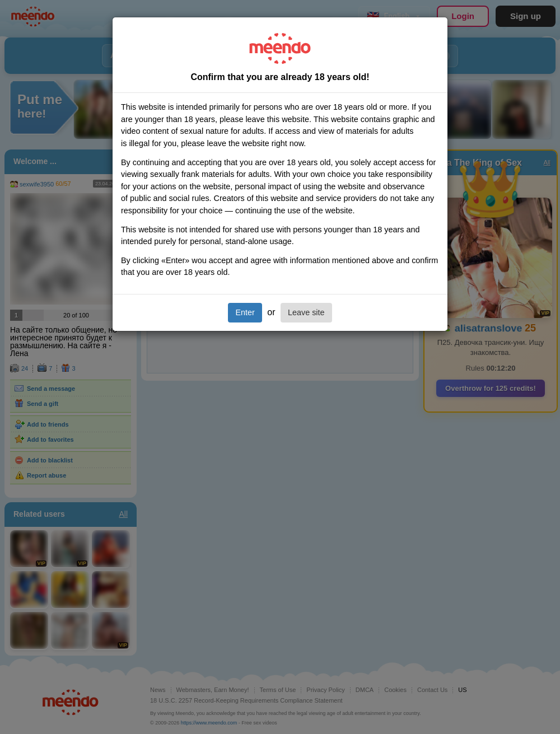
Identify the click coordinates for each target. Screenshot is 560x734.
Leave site (306, 312)
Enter (245, 312)
